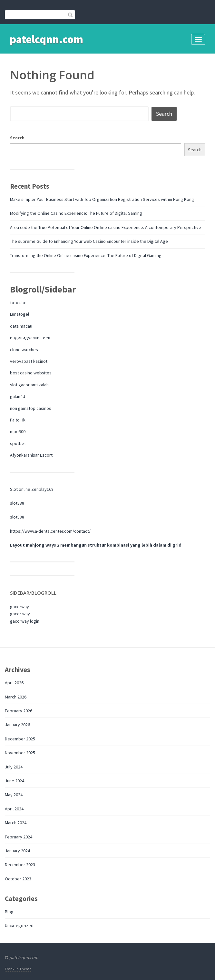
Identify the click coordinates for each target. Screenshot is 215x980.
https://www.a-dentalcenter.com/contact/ (50, 531)
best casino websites (31, 373)
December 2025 (20, 739)
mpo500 (18, 431)
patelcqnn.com (46, 39)
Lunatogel (20, 314)
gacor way (20, 614)
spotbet (18, 443)
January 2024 (17, 851)
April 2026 (14, 683)
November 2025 (20, 753)
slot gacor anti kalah (29, 385)
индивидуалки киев (30, 338)
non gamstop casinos (31, 408)
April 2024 (14, 809)
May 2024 (14, 795)
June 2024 (15, 781)
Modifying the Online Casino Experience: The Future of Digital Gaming (76, 213)
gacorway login (25, 621)
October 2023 (18, 879)
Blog (9, 912)
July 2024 (14, 767)
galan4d (18, 396)
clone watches (24, 350)
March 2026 (16, 697)
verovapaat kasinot (29, 361)
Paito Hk (18, 420)
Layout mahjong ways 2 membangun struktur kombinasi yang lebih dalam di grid (96, 545)
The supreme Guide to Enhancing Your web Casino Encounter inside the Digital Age (89, 241)
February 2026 (19, 711)
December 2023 (20, 865)
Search (17, 138)
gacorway (20, 607)
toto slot (18, 302)
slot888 (17, 503)
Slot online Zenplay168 (32, 489)
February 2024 (19, 837)
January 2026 (17, 725)
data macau (21, 326)
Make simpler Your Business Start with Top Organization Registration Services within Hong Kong (102, 199)
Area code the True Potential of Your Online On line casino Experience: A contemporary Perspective (106, 227)
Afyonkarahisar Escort (31, 455)
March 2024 (16, 823)
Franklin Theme (18, 969)
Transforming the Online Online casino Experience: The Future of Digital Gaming (86, 255)
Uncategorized (19, 926)
